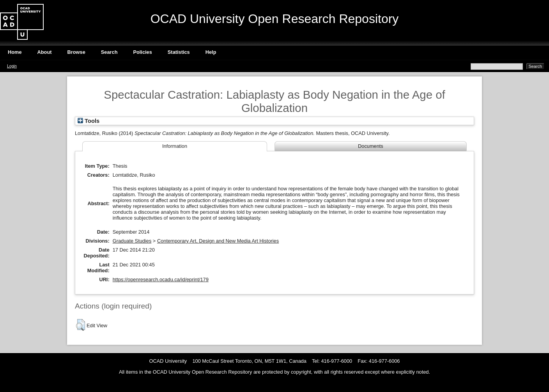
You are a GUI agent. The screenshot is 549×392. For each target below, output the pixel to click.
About (45, 52)
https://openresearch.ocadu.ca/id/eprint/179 (161, 279)
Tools (89, 121)
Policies (142, 52)
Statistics (179, 52)
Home (15, 52)
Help (211, 52)
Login (12, 66)
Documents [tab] (371, 146)
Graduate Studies (132, 241)
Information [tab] (175, 146)
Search (109, 52)
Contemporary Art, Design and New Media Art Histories (218, 241)
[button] (81, 325)
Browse (76, 52)
